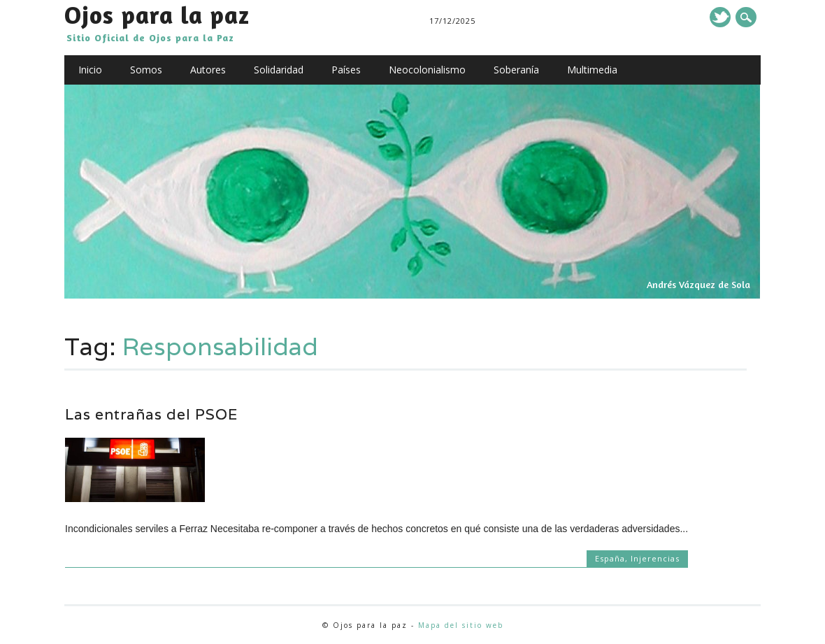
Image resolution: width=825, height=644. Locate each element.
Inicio (90, 70)
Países (346, 70)
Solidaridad (279, 70)
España (610, 558)
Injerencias (655, 558)
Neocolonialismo (427, 70)
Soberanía (516, 70)
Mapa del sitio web (461, 625)
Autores (208, 70)
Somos (146, 70)
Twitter (720, 17)
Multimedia (592, 70)
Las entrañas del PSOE (151, 414)
